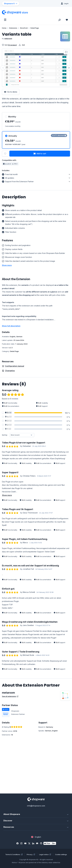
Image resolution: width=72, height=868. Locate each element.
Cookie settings (61, 854)
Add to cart (40, 154)
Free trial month (10, 174)
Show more (7, 495)
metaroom (8, 38)
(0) (8, 417)
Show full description (11, 326)
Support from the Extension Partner (18, 181)
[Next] (69, 68)
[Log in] (65, 3)
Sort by (5, 435)
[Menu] (5, 20)
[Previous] (3, 68)
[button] (7, 265)
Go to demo (11, 92)
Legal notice (45, 854)
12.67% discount (59, 135)
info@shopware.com (36, 806)
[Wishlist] (67, 20)
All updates (8, 178)
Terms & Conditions (14, 854)
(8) (8, 413)
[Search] (59, 20)
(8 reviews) (12, 45)
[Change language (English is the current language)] (36, 837)
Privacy (31, 854)
